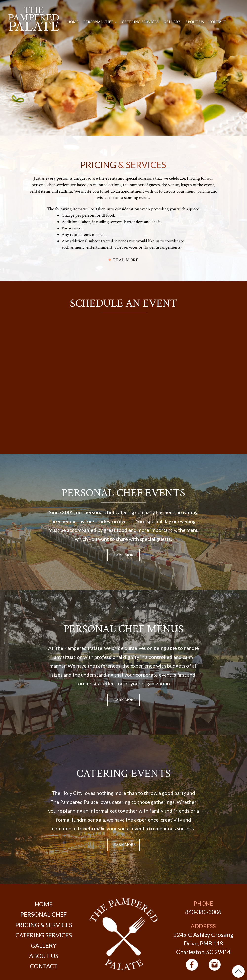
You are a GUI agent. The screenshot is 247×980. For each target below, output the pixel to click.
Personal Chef (44, 914)
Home (73, 22)
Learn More (123, 555)
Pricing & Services (44, 925)
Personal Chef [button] (100, 22)
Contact (217, 22)
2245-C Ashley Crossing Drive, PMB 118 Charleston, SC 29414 (203, 943)
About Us (195, 22)
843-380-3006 (203, 912)
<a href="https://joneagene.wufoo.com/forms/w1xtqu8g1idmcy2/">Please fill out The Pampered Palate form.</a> (123, 377)
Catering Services (140, 22)
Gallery (172, 22)
